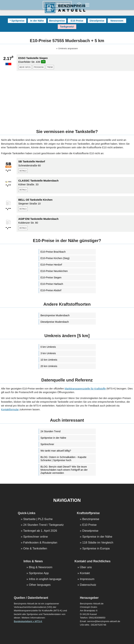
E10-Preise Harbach (52, 284)
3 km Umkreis (48, 353)
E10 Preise (77, 21)
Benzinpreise (57, 21)
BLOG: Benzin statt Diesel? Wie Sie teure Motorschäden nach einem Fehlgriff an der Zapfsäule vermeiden (64, 470)
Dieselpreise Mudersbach (55, 322)
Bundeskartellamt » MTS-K (28, 621)
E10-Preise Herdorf (51, 265)
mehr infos (25, 67)
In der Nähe (37, 21)
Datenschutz (88, 585)
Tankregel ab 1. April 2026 (40, 531)
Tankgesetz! (67, 27)
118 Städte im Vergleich (98, 543)
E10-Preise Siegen (51, 277)
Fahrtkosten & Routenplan (40, 543)
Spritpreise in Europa (96, 549)
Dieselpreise (97, 21)
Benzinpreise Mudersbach (55, 315)
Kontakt (85, 573)
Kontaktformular (10, 409)
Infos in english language (45, 579)
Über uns (86, 567)
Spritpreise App (39, 573)
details (23, 171)
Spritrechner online (36, 537)
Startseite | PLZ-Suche (38, 519)
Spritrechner (47, 444)
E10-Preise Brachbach (53, 252)
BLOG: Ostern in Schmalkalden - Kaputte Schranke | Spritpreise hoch (63, 459)
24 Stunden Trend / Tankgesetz (43, 525)
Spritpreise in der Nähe (53, 438)
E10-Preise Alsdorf (51, 290)
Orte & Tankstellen (35, 549)
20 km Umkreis (49, 366)
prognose (39, 67)
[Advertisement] (67, 98)
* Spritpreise (17, 21)
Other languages (40, 585)
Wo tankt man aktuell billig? (56, 451)
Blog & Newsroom (41, 567)
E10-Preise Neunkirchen (54, 271)
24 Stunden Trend (50, 431)
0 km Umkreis (48, 347)
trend (50, 67)
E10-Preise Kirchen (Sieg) (55, 258)
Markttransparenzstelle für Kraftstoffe (85, 389)
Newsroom (117, 21)
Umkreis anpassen (68, 49)
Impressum (87, 579)
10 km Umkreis (49, 360)
